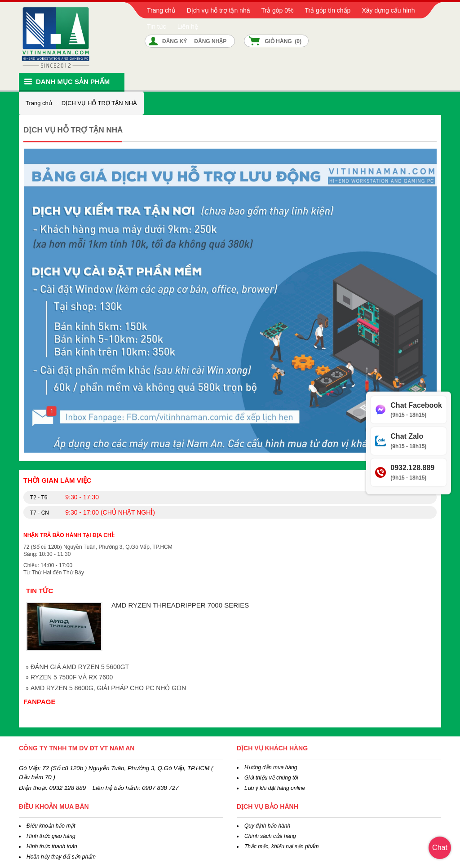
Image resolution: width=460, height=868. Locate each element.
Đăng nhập (210, 41)
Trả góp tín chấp (328, 10)
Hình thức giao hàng (51, 836)
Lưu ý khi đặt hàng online (275, 788)
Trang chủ (161, 10)
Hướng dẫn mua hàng (271, 767)
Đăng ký (175, 41)
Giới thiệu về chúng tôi (271, 778)
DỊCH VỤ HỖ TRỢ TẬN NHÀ (99, 103)
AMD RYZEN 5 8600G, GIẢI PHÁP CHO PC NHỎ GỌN (108, 688)
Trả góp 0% (277, 10)
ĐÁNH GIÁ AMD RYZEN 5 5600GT (80, 667)
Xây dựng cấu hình (388, 10)
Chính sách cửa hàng (270, 836)
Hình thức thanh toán (52, 846)
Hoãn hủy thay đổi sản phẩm (61, 857)
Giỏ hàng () (283, 41)
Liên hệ (188, 26)
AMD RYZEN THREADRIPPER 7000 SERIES (180, 605)
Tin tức (157, 26)
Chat (440, 848)
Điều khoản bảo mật (51, 826)
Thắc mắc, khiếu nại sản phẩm (281, 846)
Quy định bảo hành (267, 826)
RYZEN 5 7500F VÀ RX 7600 (72, 677)
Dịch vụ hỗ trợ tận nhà (219, 10)
